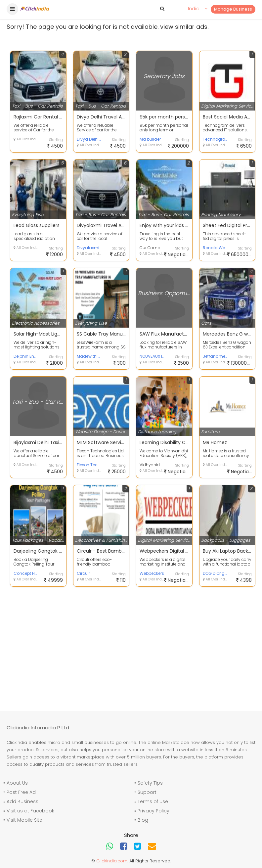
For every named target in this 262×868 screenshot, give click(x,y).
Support (147, 792)
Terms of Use (153, 801)
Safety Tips (150, 783)
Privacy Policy (153, 811)
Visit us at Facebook (30, 811)
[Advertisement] (131, 645)
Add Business (22, 801)
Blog (143, 820)
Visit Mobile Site (24, 820)
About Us (17, 783)
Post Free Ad (21, 792)
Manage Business (233, 9)
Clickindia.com (112, 861)
